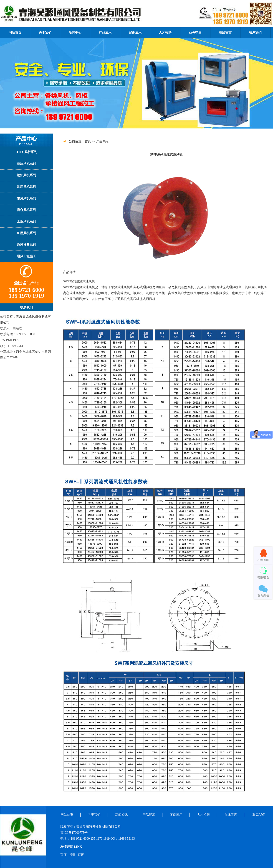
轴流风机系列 (26, 198)
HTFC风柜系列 (27, 152)
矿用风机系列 (26, 233)
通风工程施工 (26, 256)
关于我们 (45, 33)
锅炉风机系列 (26, 175)
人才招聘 (165, 33)
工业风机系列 (26, 222)
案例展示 (135, 33)
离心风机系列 (26, 210)
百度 (63, 855)
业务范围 (195, 33)
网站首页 (15, 33)
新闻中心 (75, 33)
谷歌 (72, 855)
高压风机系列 (26, 164)
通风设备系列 (26, 245)
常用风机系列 (26, 187)
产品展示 (105, 33)
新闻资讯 (121, 815)
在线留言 (225, 33)
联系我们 (255, 33)
